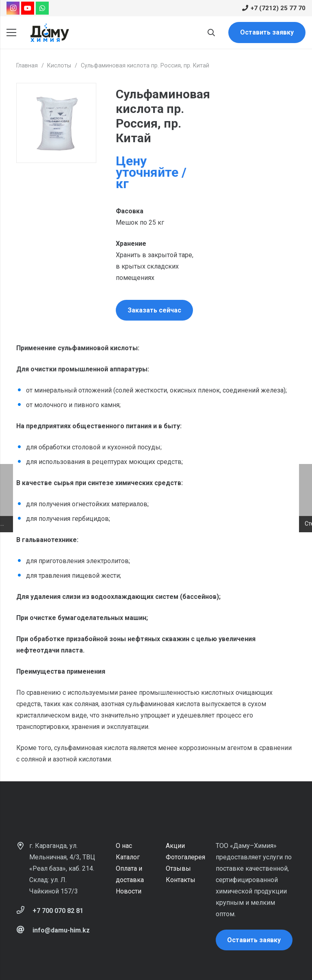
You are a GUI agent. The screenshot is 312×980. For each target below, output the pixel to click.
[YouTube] (28, 8)
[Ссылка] (50, 33)
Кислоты (59, 66)
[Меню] (11, 33)
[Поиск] (211, 33)
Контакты (181, 880)
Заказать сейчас (154, 310)
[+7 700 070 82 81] (24, 911)
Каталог (128, 857)
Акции (175, 846)
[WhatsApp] (42, 8)
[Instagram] (13, 8)
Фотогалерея (185, 857)
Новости (129, 891)
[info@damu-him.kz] (24, 930)
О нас (124, 846)
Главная (27, 66)
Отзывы (178, 868)
